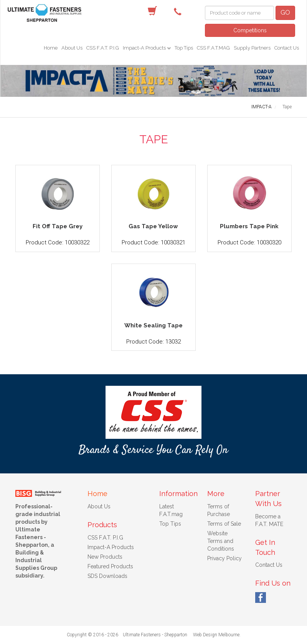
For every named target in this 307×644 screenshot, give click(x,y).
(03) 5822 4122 (180, 11)
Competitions (250, 30)
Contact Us (287, 48)
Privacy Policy (224, 558)
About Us (72, 48)
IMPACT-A (262, 107)
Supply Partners (252, 48)
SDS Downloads (107, 576)
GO (285, 12)
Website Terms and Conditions (221, 541)
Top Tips (184, 48)
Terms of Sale (224, 524)
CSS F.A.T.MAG (213, 48)
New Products (105, 557)
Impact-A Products (145, 48)
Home (51, 48)
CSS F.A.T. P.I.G (103, 48)
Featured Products (110, 566)
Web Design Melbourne (216, 635)
